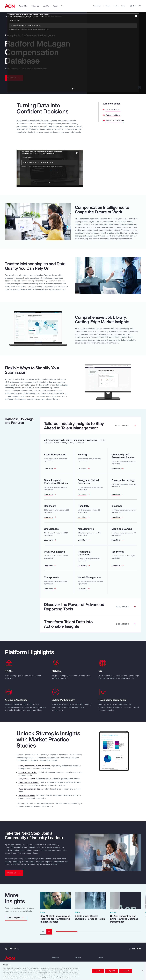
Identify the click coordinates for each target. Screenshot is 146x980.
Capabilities (23, 6)
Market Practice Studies (115, 120)
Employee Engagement (28, 782)
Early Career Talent (27, 779)
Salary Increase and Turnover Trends (34, 766)
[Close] (143, 970)
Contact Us (97, 6)
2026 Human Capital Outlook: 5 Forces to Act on (90, 917)
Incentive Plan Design (28, 772)
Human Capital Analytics (23, 16)
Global (135, 6)
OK (50, 183)
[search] (62, 6)
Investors (116, 6)
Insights (46, 6)
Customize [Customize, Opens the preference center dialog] (98, 971)
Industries (35, 6)
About (55, 6)
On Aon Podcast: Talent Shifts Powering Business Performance (124, 919)
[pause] (140, 88)
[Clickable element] (91, 426)
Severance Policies (27, 795)
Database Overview (113, 110)
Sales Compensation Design (31, 789)
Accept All (126, 971)
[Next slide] (49, 932)
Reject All (112, 971)
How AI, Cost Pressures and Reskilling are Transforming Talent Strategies (55, 919)
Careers (108, 6)
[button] (16, 918)
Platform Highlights (113, 115)
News (123, 6)
